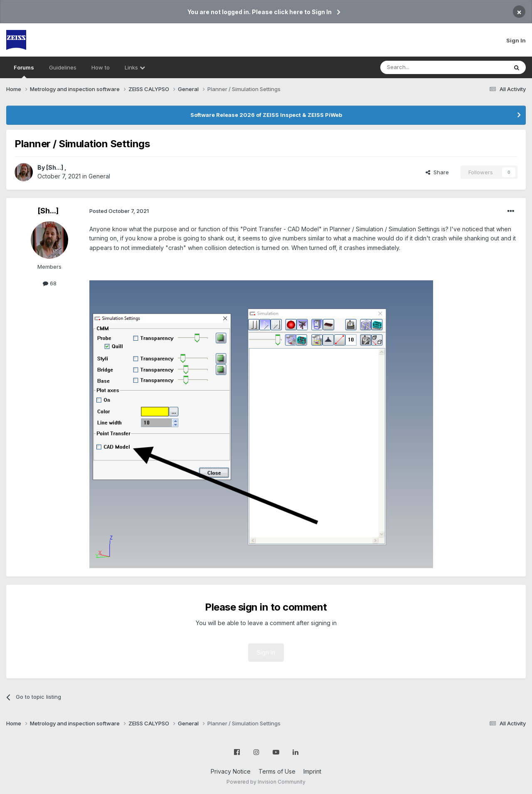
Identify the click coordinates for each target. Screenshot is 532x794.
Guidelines (63, 67)
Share (437, 172)
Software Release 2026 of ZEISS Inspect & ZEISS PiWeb (266, 115)
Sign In (516, 40)
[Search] (423, 67)
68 (50, 283)
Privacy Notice (231, 771)
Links (135, 67)
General (99, 176)
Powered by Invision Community (266, 782)
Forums (24, 71)
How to (101, 67)
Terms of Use (277, 771)
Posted (119, 211)
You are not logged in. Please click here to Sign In (260, 12)
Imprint (312, 771)
